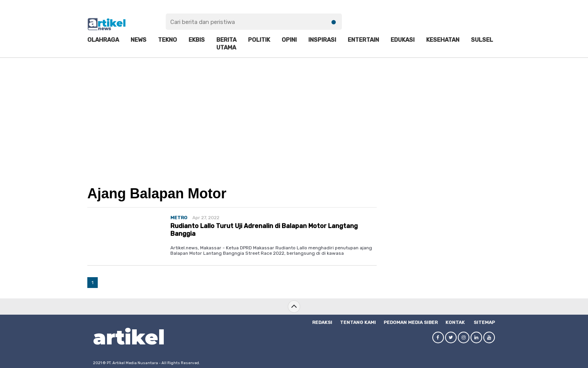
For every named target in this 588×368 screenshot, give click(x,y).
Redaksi (322, 322)
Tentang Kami (358, 322)
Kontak (455, 322)
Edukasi (403, 40)
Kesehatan (443, 40)
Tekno (167, 40)
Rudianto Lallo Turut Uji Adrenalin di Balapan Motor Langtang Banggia (264, 230)
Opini (289, 40)
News (139, 40)
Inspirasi (322, 40)
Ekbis (197, 40)
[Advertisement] (294, 116)
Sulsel (482, 40)
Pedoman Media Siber (411, 322)
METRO (179, 218)
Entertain (363, 40)
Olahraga (103, 40)
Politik (259, 40)
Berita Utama (226, 44)
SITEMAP (484, 322)
